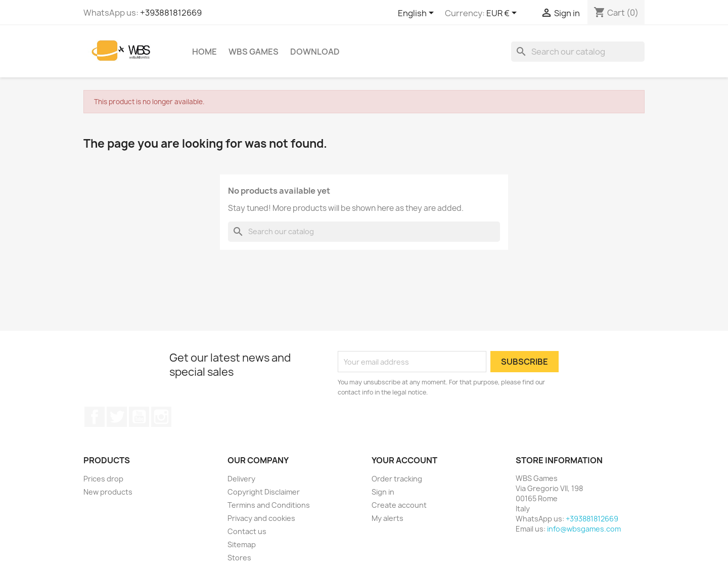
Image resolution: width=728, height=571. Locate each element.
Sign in (383, 492)
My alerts (388, 518)
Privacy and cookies (261, 518)
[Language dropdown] (418, 14)
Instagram (161, 417)
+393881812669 (171, 13)
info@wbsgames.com (584, 529)
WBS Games (254, 52)
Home (204, 52)
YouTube (139, 417)
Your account (404, 460)
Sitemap (242, 544)
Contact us (247, 531)
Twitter (117, 417)
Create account (399, 505)
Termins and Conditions (269, 505)
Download (315, 52)
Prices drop (103, 479)
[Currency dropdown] (503, 14)
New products (108, 492)
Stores (239, 558)
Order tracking (397, 479)
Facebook (95, 417)
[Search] (578, 52)
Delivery (241, 479)
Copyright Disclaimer (264, 492)
